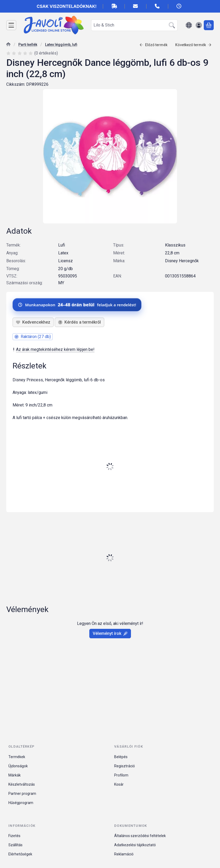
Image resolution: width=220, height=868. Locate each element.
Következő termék (193, 45)
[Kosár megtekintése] (209, 25)
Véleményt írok (110, 633)
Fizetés (14, 836)
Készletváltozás (22, 784)
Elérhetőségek (20, 854)
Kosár (119, 784)
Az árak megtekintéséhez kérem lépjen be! (54, 349)
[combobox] (134, 25)
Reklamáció (124, 854)
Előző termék (153, 45)
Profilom (121, 775)
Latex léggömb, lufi (61, 45)
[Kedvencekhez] (33, 322)
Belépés (121, 757)
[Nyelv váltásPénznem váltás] (189, 25)
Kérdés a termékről (79, 322)
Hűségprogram (21, 803)
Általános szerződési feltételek (140, 836)
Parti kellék (28, 45)
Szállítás (15, 845)
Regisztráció (125, 766)
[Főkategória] (8, 45)
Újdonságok (18, 766)
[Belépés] (199, 25)
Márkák (15, 775)
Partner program (22, 794)
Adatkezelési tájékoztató (135, 845)
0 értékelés (47, 53)
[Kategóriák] (11, 25)
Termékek (17, 757)
